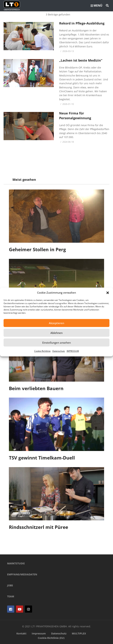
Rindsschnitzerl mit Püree (38, 527)
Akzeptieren (56, 323)
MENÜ (96, 5)
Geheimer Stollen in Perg (37, 249)
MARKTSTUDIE (16, 563)
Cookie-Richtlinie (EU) (51, 638)
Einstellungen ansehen (56, 343)
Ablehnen (56, 333)
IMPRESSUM (73, 351)
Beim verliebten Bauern (36, 388)
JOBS (10, 585)
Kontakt (21, 633)
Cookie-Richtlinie (42, 351)
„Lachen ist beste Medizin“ (81, 60)
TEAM (11, 596)
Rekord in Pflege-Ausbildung (82, 23)
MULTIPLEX (79, 633)
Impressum (39, 633)
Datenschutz (59, 351)
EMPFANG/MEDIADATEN (22, 574)
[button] (108, 293)
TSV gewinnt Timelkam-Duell (42, 458)
